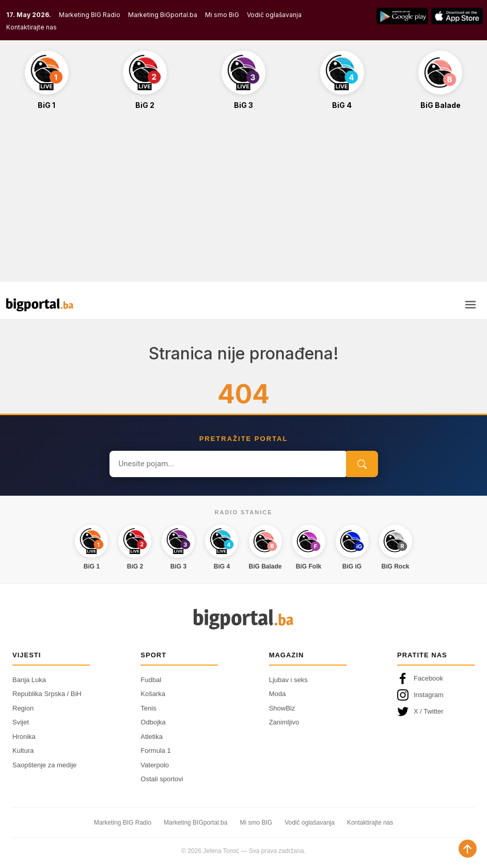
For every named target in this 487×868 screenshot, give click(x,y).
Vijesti (27, 655)
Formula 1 (156, 751)
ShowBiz (282, 708)
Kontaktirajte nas (32, 27)
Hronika (24, 737)
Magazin (287, 655)
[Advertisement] (243, 201)
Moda (278, 694)
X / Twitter (420, 712)
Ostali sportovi (162, 779)
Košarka (153, 694)
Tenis (148, 708)
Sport (153, 655)
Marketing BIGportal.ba (195, 823)
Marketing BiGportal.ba (163, 15)
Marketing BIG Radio (90, 15)
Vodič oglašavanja (274, 15)
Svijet (21, 722)
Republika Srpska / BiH (47, 694)
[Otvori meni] (470, 305)
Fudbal (151, 680)
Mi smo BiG (222, 15)
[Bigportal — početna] (40, 305)
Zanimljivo (284, 722)
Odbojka (153, 722)
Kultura (23, 751)
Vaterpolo (155, 765)
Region (23, 708)
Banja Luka (29, 680)
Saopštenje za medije (44, 765)
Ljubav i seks (288, 680)
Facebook (420, 678)
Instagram (420, 695)
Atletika (152, 737)
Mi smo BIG (256, 823)
